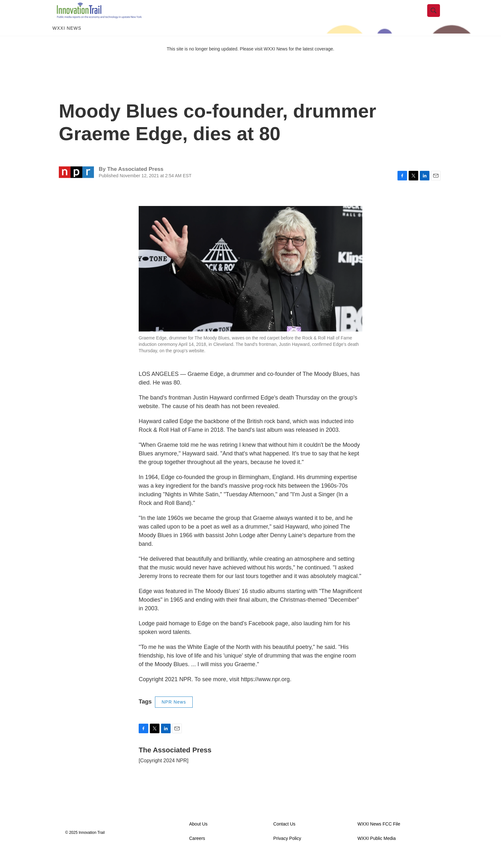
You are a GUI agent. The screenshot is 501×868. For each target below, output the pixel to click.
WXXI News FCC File (379, 837)
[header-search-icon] (438, 17)
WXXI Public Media (377, 851)
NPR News (174, 715)
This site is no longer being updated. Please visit (215, 62)
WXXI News (67, 41)
